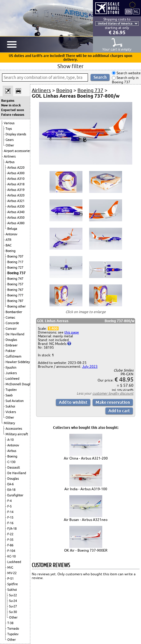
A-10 (10, 440)
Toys (9, 129)
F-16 (10, 523)
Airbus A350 (16, 217)
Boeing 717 (15, 262)
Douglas (11, 340)
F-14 (10, 512)
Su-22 (13, 595)
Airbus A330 (16, 206)
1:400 (53, 328)
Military (9, 423)
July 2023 (90, 366)
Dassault (14, 467)
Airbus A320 (16, 195)
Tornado (13, 629)
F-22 (10, 534)
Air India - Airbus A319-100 (86, 489)
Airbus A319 (16, 190)
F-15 (10, 517)
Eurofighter (15, 495)
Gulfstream (13, 356)
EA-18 (11, 490)
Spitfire (13, 584)
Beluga (12, 229)
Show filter (70, 66)
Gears (10, 140)
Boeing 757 (15, 284)
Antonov (12, 234)
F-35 (10, 540)
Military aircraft (17, 434)
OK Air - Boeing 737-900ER (86, 550)
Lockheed (12, 379)
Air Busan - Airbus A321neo (86, 520)
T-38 (10, 623)
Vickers (11, 412)
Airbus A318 (16, 184)
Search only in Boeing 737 (125, 80)
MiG (10, 567)
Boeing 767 (15, 290)
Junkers (11, 373)
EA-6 (10, 484)
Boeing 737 (16, 273)
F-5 (9, 506)
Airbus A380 (16, 223)
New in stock (11, 105)
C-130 (11, 462)
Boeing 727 (15, 267)
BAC (9, 245)
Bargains (8, 101)
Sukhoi (10, 406)
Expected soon (13, 110)
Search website (128, 73)
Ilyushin (11, 367)
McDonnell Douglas (20, 384)
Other (10, 145)
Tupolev (11, 390)
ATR (8, 240)
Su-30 (13, 612)
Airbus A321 (16, 201)
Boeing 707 (15, 256)
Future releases (13, 115)
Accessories (14, 429)
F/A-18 (12, 529)
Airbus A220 (16, 168)
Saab (9, 395)
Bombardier (14, 312)
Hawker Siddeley (18, 362)
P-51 (10, 579)
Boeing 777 (15, 295)
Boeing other (16, 306)
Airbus (10, 162)
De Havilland (15, 334)
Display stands (16, 134)
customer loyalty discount (113, 393)
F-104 (11, 551)
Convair (11, 329)
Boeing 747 (15, 279)
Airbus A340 (16, 212)
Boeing (10, 251)
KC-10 (12, 556)
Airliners (10, 156)
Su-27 (13, 606)
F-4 (9, 501)
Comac (10, 317)
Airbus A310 (16, 179)
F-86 (10, 545)
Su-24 (13, 601)
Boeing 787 (15, 301)
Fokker (10, 351)
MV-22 (12, 573)
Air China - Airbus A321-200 (86, 458)
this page (72, 332)
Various (9, 123)
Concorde (12, 323)
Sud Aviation (15, 401)
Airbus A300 (16, 173)
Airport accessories (17, 151)
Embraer (12, 345)
